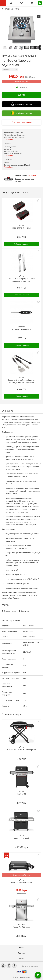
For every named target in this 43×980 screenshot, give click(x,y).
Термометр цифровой (21, 329)
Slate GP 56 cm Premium (21, 883)
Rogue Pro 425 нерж (21, 927)
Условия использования (30, 966)
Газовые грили (12, 9)
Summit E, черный (21, 838)
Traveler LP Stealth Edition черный (22, 750)
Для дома (25, 611)
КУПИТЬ (21, 95)
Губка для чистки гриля (21, 228)
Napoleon (32, 175)
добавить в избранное (23, 122)
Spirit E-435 (22, 794)
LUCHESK (27, 977)
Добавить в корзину (21, 244)
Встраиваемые (10, 611)
